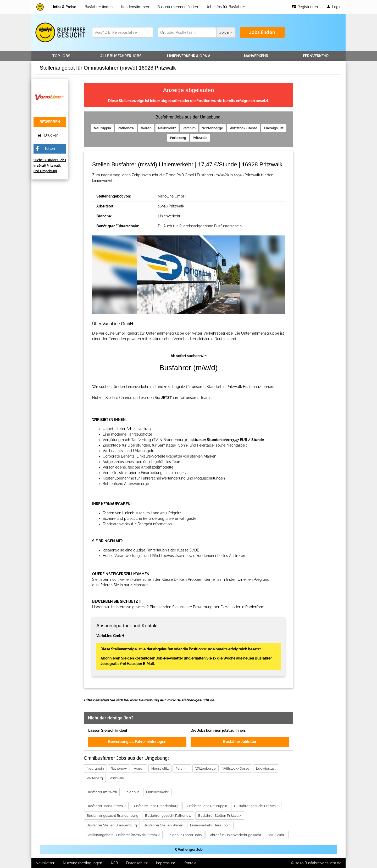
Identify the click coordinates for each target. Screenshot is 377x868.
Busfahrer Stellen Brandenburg (112, 825)
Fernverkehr (316, 56)
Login (334, 7)
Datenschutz (137, 863)
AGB (114, 863)
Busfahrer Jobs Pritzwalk (106, 806)
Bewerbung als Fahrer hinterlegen (137, 742)
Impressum (166, 863)
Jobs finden (262, 32)
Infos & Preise (65, 7)
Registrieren (305, 7)
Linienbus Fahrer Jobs (184, 835)
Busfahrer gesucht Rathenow (168, 816)
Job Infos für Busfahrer (226, 7)
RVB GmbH (277, 835)
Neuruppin (102, 128)
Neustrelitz (167, 128)
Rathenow (126, 128)
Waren (146, 128)
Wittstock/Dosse (243, 128)
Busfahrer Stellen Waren (163, 825)
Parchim (189, 128)
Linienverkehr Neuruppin (210, 825)
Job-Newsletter (170, 658)
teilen (50, 149)
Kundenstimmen (135, 7)
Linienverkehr (188, 56)
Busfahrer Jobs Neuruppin (206, 806)
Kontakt (190, 863)
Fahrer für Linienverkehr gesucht (235, 835)
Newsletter (45, 863)
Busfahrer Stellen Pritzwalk (220, 816)
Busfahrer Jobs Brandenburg (156, 806)
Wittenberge (213, 128)
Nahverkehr (256, 56)
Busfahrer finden (99, 7)
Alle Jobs (121, 56)
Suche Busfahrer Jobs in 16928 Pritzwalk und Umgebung (50, 166)
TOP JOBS (61, 56)
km (226, 32)
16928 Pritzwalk (171, 206)
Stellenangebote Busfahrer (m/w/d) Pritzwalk (123, 835)
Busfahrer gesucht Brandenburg (112, 816)
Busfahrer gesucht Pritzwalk (256, 806)
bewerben (50, 122)
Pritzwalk (200, 138)
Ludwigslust (274, 128)
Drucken (48, 135)
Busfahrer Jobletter (240, 742)
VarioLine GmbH (172, 196)
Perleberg (178, 138)
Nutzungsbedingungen (82, 863)
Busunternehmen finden (178, 7)
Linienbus (131, 792)
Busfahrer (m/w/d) (102, 792)
